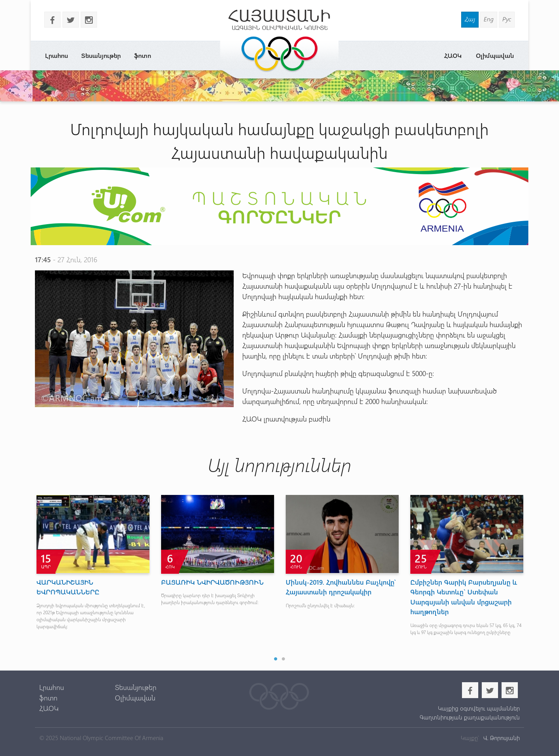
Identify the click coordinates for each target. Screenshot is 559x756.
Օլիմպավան (495, 55)
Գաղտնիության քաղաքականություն (470, 717)
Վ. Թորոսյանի (501, 738)
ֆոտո (142, 55)
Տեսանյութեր (101, 55)
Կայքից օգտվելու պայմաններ (479, 708)
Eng (489, 19)
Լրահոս (56, 55)
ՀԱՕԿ (453, 55)
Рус (507, 19)
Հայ (470, 19)
